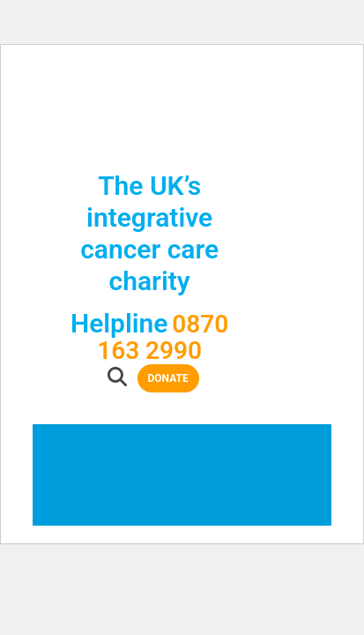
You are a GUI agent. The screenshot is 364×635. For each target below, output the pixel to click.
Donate (202, 290)
